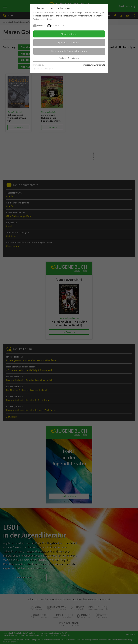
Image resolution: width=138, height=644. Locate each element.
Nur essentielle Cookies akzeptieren (69, 51)
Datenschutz (99, 65)
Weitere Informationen (69, 58)
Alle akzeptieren (69, 34)
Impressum (88, 65)
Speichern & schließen (69, 42)
